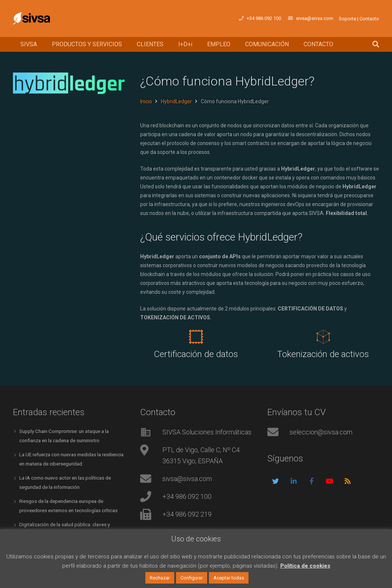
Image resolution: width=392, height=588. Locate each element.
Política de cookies (305, 566)
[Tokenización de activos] (323, 337)
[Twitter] (276, 481)
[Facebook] (312, 481)
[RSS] (347, 481)
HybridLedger (176, 101)
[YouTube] (330, 481)
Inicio (146, 101)
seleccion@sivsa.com (321, 432)
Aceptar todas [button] (229, 578)
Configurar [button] (192, 578)
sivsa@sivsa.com (187, 479)
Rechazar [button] (160, 578)
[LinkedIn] (294, 481)
